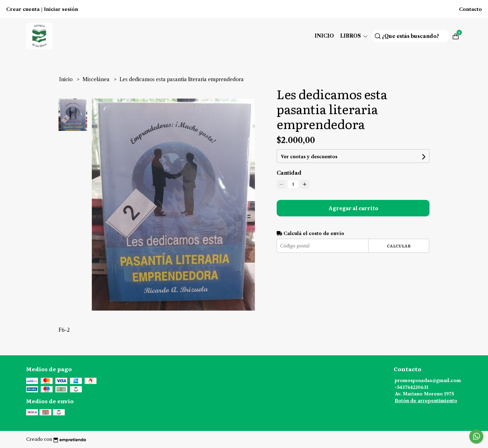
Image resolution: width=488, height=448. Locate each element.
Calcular (399, 246)
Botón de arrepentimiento (426, 401)
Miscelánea (97, 79)
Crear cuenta (23, 9)
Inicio (324, 36)
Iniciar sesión (61, 9)
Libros (354, 36)
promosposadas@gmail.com (428, 381)
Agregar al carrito (353, 208)
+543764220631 (411, 387)
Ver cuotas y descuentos (309, 157)
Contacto (470, 9)
